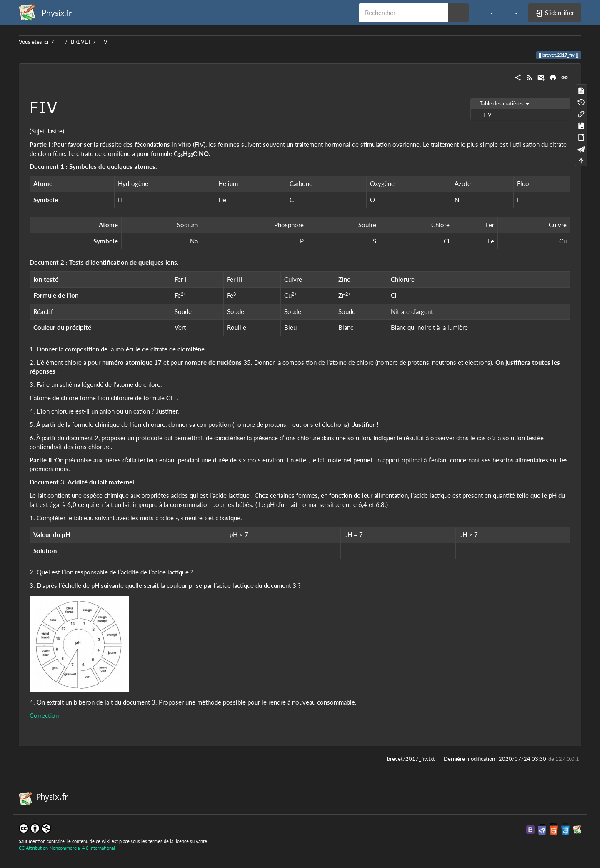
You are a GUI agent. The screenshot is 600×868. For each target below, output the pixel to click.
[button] (487, 13)
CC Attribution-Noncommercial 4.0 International (67, 848)
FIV (103, 42)
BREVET (81, 42)
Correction (44, 715)
